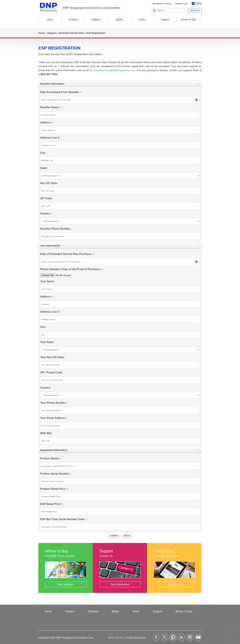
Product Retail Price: (53, 489)
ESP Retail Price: (51, 504)
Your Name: (48, 281)
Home (50, 19)
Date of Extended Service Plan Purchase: (66, 254)
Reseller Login (181, 4)
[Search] (169, 10)
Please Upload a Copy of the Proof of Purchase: (70, 269)
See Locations (66, 584)
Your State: (47, 342)
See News (174, 584)
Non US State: (49, 183)
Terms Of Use (116, 638)
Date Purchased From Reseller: (60, 92)
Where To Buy (188, 19)
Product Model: (50, 458)
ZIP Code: (46, 198)
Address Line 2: (50, 138)
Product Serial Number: (55, 474)
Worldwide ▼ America (162, 4)
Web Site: (46, 433)
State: (44, 168)
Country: (46, 214)
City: (43, 153)
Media (119, 19)
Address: (46, 122)
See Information (120, 584)
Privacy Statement (135, 638)
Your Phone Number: (53, 403)
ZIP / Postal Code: (51, 372)
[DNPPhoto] (50, 6)
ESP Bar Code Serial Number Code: (63, 519)
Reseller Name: (50, 107)
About (142, 19)
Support (165, 19)
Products (73, 19)
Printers (70, 611)
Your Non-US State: (52, 357)
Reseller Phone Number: (56, 229)
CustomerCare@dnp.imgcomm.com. (114, 70)
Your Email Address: (53, 418)
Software (96, 19)
